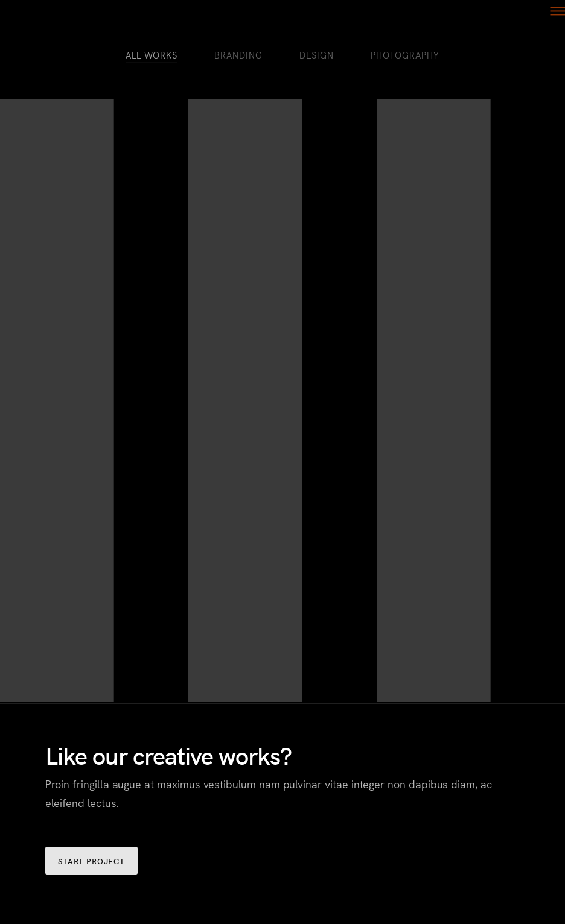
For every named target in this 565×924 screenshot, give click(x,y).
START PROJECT (91, 861)
